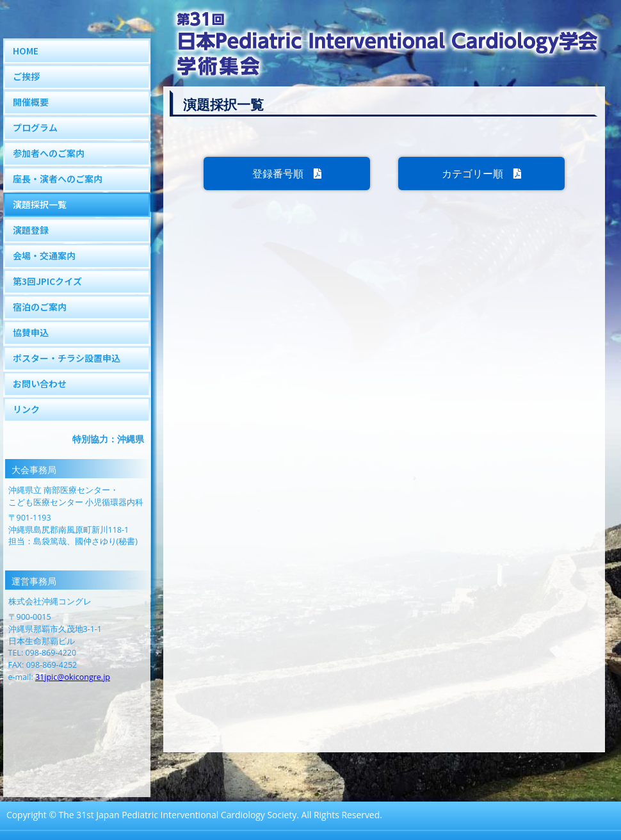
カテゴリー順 (481, 174)
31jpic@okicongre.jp (73, 677)
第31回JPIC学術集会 (384, 45)
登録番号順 (287, 174)
